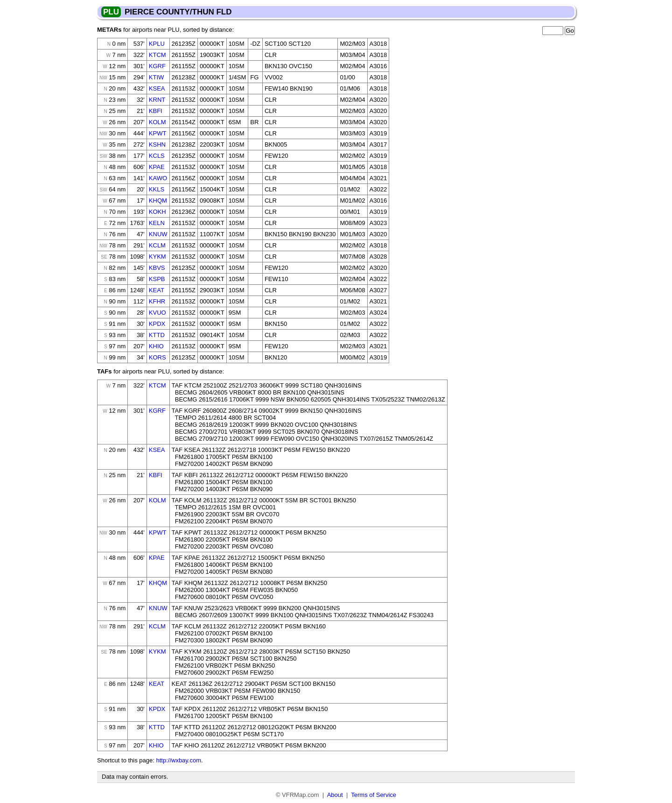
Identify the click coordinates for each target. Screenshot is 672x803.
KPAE (157, 167)
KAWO (158, 178)
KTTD (157, 335)
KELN (157, 223)
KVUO (157, 313)
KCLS (157, 156)
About (335, 795)
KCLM (157, 245)
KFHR (157, 301)
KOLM (157, 122)
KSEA (157, 88)
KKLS (157, 189)
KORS (157, 357)
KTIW (157, 77)
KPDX (157, 324)
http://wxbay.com (178, 760)
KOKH (157, 212)
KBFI (156, 111)
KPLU (157, 44)
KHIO (156, 346)
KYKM (157, 257)
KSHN (157, 144)
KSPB (157, 279)
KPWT (158, 133)
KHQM (158, 201)
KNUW (158, 234)
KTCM (157, 55)
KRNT (157, 100)
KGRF (157, 66)
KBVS (157, 268)
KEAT (157, 290)
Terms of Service (374, 795)
